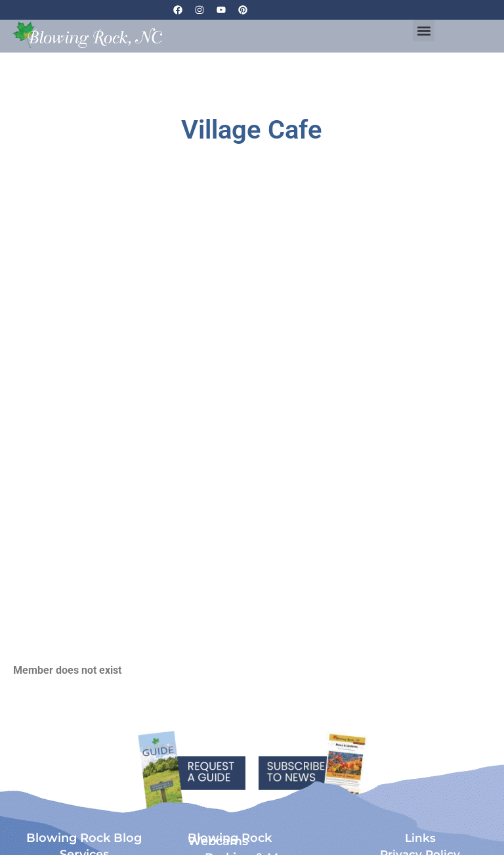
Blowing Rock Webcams (230, 840)
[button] (424, 31)
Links (420, 838)
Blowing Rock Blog (84, 838)
